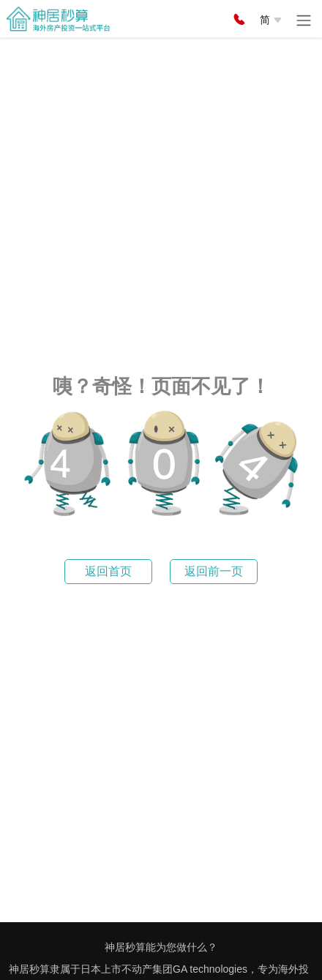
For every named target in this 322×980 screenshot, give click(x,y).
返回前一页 (214, 571)
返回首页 (108, 571)
